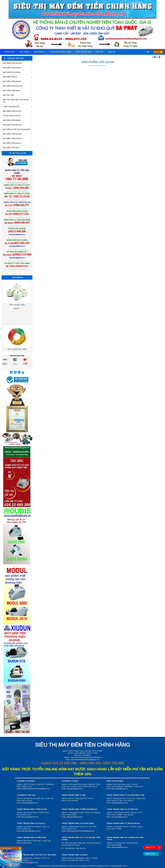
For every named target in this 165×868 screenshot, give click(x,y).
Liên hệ (111, 52)
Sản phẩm (40, 52)
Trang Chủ (9, 52)
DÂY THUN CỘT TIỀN (17, 350)
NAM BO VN (93, 866)
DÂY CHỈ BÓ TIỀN (17, 306)
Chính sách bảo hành (61, 52)
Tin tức (100, 52)
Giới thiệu (24, 52)
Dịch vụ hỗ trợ (84, 52)
